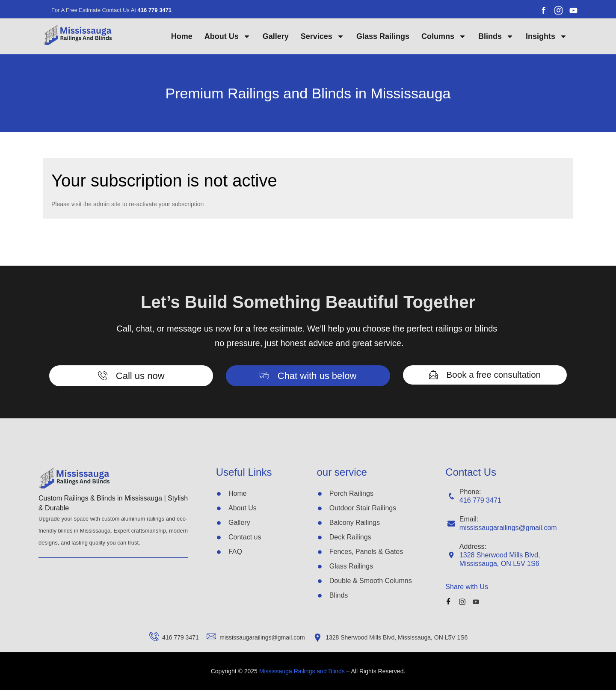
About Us (228, 36)
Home (182, 36)
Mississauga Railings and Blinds (303, 671)
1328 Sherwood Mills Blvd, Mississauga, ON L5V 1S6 (500, 559)
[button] (131, 376)
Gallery (276, 36)
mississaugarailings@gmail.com (508, 528)
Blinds (496, 36)
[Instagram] (464, 601)
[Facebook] (450, 601)
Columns (444, 36)
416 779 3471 (480, 500)
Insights (546, 36)
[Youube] (478, 601)
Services (323, 36)
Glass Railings (383, 36)
